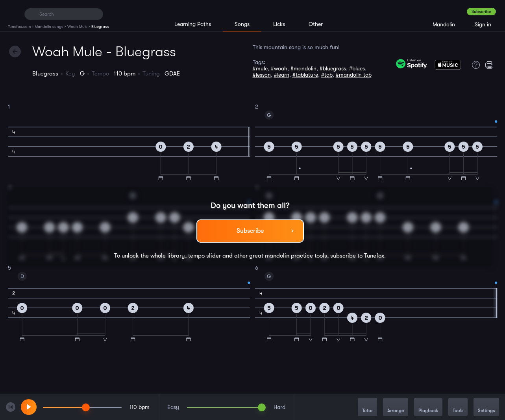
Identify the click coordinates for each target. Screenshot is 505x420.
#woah (279, 68)
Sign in (483, 24)
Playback (428, 408)
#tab (327, 75)
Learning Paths (193, 24)
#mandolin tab (354, 75)
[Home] (13, 14)
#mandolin (303, 68)
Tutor (367, 408)
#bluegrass (333, 68)
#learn (282, 75)
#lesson (262, 75)
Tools (458, 408)
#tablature (305, 75)
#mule (260, 68)
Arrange (396, 408)
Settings (486, 408)
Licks (279, 24)
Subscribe (481, 12)
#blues (357, 68)
